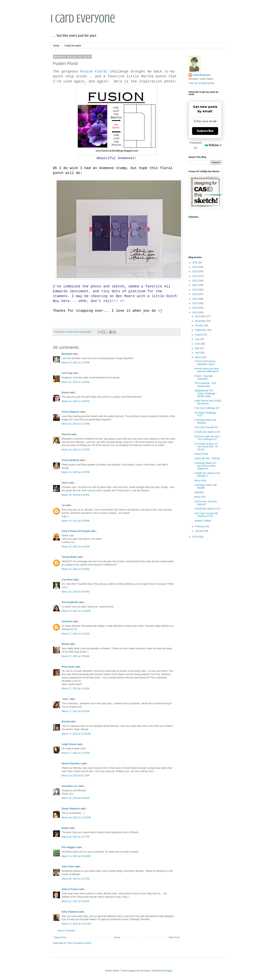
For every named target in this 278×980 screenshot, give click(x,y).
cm (63, 505)
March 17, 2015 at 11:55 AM (76, 734)
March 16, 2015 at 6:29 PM (76, 521)
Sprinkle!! (199, 492)
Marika (66, 644)
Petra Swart (68, 667)
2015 (195, 312)
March (199, 357)
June (198, 344)
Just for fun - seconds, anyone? (206, 503)
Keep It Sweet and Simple (76, 531)
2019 (195, 294)
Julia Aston (68, 867)
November (201, 321)
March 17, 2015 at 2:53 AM (75, 656)
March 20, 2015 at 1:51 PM (76, 879)
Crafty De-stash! (73, 46)
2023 (195, 276)
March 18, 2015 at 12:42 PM (76, 818)
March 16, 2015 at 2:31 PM (76, 450)
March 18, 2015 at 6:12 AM (75, 776)
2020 (195, 290)
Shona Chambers (71, 764)
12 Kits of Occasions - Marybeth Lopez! (206, 363)
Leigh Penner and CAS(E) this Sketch (208, 402)
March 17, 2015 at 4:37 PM (76, 753)
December (201, 316)
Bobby (65, 828)
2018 (195, 299)
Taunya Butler (69, 557)
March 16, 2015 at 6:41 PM (76, 547)
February (200, 526)
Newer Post (60, 937)
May (198, 348)
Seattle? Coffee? (203, 521)
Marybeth (67, 354)
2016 (195, 308)
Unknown (67, 621)
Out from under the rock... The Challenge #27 (208, 438)
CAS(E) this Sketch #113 (207, 509)
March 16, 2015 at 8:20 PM (76, 592)
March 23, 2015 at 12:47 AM (76, 924)
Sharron (66, 434)
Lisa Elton (67, 580)
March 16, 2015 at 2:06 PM (76, 401)
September (201, 330)
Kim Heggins (69, 847)
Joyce (65, 483)
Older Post (174, 937)
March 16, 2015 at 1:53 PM (76, 382)
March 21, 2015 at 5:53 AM (75, 901)
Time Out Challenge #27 (207, 408)
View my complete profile (202, 83)
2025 (195, 267)
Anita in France (70, 889)
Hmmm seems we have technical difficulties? (207, 370)
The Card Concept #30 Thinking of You (206, 515)
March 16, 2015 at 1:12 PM (76, 363)
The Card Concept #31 (206, 427)
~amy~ (65, 699)
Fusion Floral (94, 72)
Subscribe (205, 131)
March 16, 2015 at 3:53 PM (76, 472)
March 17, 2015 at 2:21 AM (75, 634)
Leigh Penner (69, 744)
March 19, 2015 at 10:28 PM (76, 856)
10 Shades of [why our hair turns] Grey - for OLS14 (206, 447)
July (197, 339)
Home (56, 46)
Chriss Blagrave (70, 412)
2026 (195, 263)
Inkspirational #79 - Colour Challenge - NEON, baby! (206, 393)
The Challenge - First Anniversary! (205, 385)
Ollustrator (145, 971)
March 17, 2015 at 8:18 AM (75, 711)
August (199, 335)
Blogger (168, 971)
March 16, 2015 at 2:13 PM (76, 424)
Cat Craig (67, 373)
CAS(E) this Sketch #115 (207, 432)
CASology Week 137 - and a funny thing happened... (206, 466)
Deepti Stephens (71, 809)
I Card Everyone (83, 19)
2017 (195, 303)
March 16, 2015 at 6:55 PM (76, 569)
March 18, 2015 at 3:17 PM (76, 837)
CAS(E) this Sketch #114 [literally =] (207, 475)
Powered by (206, 145)
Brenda (66, 722)
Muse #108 (200, 481)
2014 (195, 537)
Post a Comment (66, 931)
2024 (195, 271)
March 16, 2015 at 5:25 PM (76, 495)
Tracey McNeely (70, 460)
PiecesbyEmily (70, 602)
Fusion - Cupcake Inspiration (204, 377)
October (199, 326)
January (199, 531)
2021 (195, 285)
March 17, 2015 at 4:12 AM (75, 689)
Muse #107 (200, 497)
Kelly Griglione (70, 912)
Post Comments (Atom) (79, 943)
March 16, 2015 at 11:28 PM (76, 611)
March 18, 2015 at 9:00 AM (75, 798)
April (198, 353)
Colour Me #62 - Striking (207, 458)
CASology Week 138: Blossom (205, 421)
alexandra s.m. (70, 786)
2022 (195, 281)
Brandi (65, 393)
